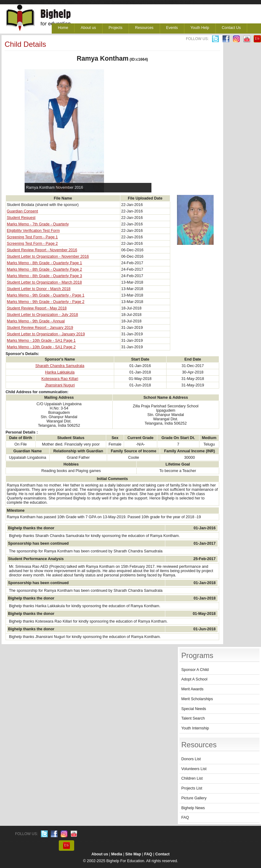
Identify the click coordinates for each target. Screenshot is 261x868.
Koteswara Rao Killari (60, 379)
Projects (116, 28)
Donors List (191, 759)
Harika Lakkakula (60, 372)
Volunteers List (194, 769)
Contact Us (231, 28)
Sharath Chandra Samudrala (60, 366)
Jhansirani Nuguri (60, 385)
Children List (192, 778)
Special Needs (194, 709)
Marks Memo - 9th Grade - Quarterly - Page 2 (46, 302)
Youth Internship (195, 728)
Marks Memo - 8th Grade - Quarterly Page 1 (44, 263)
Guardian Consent (22, 211)
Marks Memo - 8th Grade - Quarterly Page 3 (44, 276)
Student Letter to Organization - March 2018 (44, 282)
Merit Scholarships (197, 699)
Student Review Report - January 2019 (40, 328)
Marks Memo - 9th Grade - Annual (36, 321)
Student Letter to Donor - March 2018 (39, 289)
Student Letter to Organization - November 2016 (48, 256)
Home (63, 28)
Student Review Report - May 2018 (37, 308)
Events (172, 28)
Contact (163, 854)
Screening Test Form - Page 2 (32, 244)
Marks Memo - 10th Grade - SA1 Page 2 (41, 347)
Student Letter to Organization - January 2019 (46, 334)
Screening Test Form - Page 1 (32, 237)
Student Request (21, 218)
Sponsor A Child (195, 670)
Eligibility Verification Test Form (33, 231)
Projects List (192, 788)
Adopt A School (194, 679)
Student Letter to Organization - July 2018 (42, 315)
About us (88, 28)
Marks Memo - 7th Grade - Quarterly (38, 224)
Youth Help (200, 28)
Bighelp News (193, 808)
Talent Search (193, 718)
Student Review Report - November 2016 (42, 250)
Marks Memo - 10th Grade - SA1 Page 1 (41, 341)
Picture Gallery (194, 798)
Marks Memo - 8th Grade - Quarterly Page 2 (44, 269)
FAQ (185, 818)
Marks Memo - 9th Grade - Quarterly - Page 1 (46, 295)
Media (116, 854)
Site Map (133, 854)
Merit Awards (192, 689)
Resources (144, 28)
